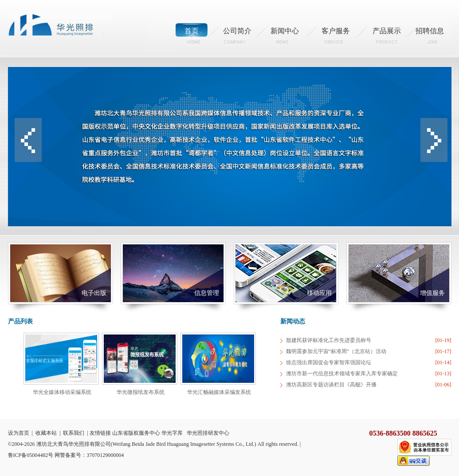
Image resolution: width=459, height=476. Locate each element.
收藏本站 (46, 433)
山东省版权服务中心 (136, 433)
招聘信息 (430, 31)
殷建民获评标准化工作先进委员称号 (329, 340)
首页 (192, 31)
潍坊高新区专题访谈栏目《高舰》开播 (331, 385)
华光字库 (172, 433)
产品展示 (387, 31)
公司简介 (237, 31)
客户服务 (336, 31)
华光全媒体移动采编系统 (62, 392)
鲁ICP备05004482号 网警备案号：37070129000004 (66, 455)
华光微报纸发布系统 (141, 392)
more (264, 321)
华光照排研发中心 (208, 433)
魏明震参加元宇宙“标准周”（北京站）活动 (336, 351)
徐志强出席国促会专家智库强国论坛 (329, 362)
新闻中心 (285, 31)
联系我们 (74, 433)
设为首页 (19, 433)
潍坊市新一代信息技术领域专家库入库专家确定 (342, 374)
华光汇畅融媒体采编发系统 (219, 392)
